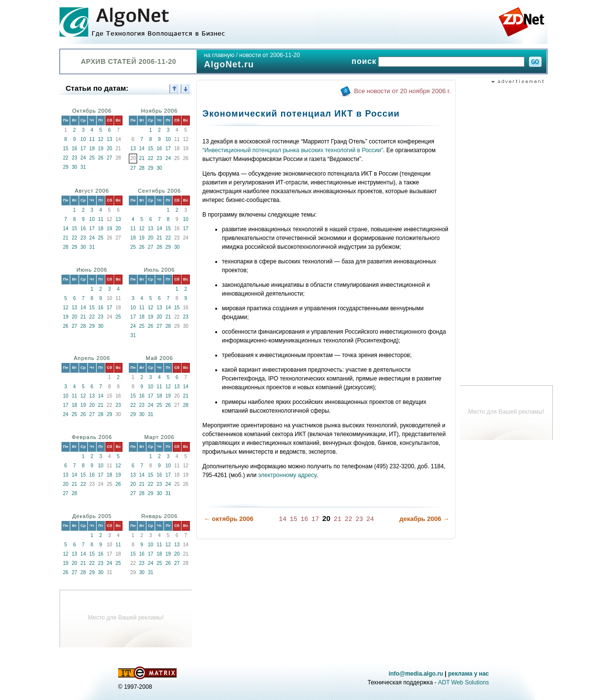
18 (92, 149)
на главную (219, 55)
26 (101, 158)
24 (83, 158)
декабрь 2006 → (424, 519)
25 (92, 158)
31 (83, 167)
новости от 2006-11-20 (269, 55)
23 (74, 158)
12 (101, 139)
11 (92, 139)
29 (66, 167)
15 (66, 149)
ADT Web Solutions (464, 682)
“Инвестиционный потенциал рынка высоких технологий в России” (293, 150)
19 (101, 149)
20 (110, 149)
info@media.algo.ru (416, 674)
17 (83, 149)
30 (74, 167)
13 (110, 139)
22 (66, 158)
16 (74, 149)
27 (110, 158)
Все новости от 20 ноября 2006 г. (403, 91)
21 (142, 158)
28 (142, 168)
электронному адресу (287, 475)
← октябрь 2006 (229, 519)
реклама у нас (468, 674)
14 (142, 149)
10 (83, 139)
